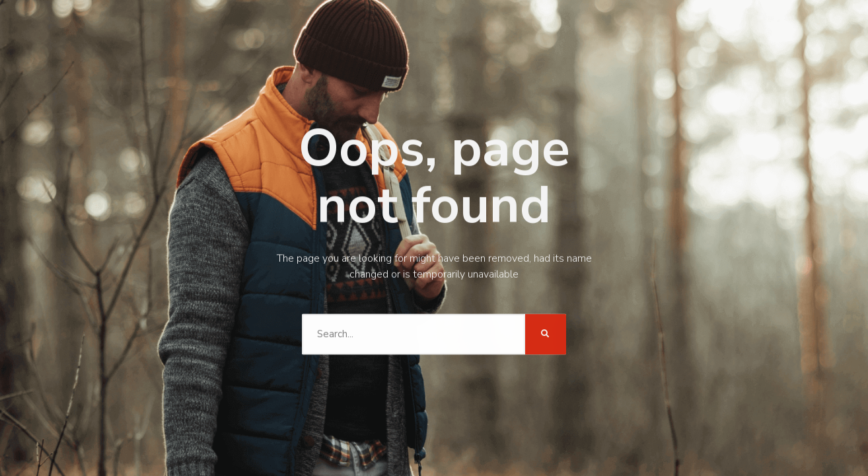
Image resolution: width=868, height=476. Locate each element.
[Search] (543, 302)
